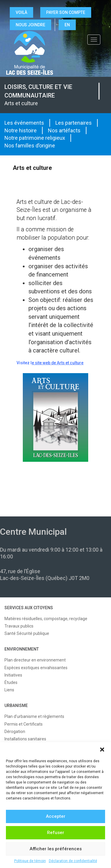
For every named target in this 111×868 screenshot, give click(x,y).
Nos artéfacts (64, 130)
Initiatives (13, 675)
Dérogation (15, 732)
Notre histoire (21, 130)
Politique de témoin (30, 861)
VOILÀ (21, 12)
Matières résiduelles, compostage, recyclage (46, 619)
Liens (9, 690)
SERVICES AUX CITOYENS (29, 608)
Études (11, 682)
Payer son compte (66, 12)
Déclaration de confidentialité (73, 861)
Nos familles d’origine (30, 146)
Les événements (24, 123)
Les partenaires (74, 123)
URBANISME (16, 706)
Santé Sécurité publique (27, 633)
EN (67, 25)
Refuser (56, 833)
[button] (102, 750)
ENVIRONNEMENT (22, 649)
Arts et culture (21, 103)
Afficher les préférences (56, 849)
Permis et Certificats (24, 724)
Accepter (56, 816)
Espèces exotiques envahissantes (36, 668)
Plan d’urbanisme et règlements (34, 716)
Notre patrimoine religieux (35, 138)
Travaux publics (19, 626)
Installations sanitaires (25, 739)
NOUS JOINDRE (30, 25)
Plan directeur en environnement (35, 660)
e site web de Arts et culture (58, 363)
